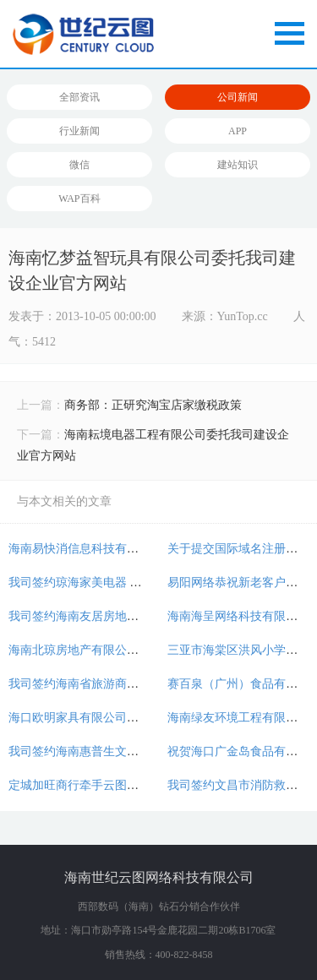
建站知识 (238, 165)
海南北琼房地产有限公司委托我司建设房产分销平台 (145, 650)
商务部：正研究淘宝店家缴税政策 (153, 405)
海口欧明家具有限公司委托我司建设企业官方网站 (139, 718)
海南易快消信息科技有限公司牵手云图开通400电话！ (148, 549)
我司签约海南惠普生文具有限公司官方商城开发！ (139, 751)
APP (238, 131)
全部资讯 (79, 97)
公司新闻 (238, 97)
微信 (79, 165)
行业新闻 (79, 131)
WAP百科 (79, 199)
